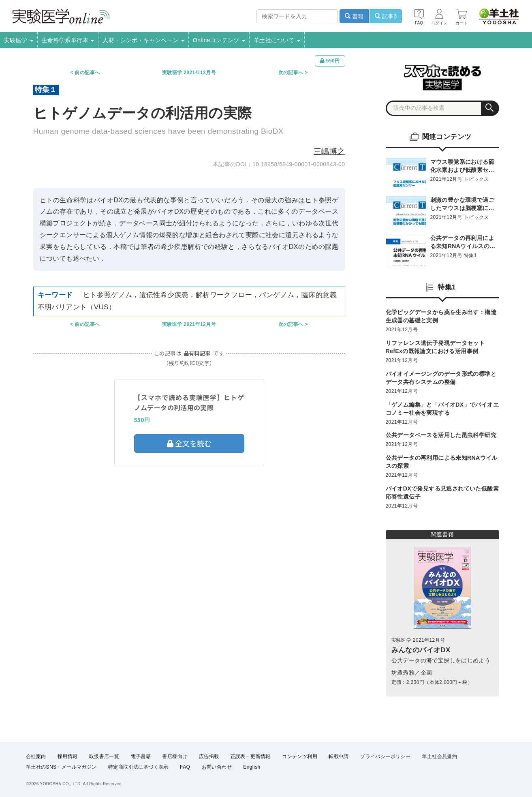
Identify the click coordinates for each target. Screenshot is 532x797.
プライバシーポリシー (385, 756)
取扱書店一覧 (104, 756)
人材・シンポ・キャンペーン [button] (143, 40)
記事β (386, 16)
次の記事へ (291, 73)
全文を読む (189, 443)
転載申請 (339, 756)
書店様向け (175, 756)
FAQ (185, 767)
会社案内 (36, 756)
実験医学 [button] (19, 40)
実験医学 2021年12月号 (189, 73)
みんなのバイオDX (421, 650)
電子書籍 (141, 756)
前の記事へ (87, 73)
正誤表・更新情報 (251, 756)
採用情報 (68, 756)
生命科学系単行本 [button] (68, 40)
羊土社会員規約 (439, 756)
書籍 (354, 16)
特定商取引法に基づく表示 (138, 767)
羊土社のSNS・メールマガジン (61, 767)
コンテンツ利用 (300, 756)
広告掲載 (209, 756)
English (252, 767)
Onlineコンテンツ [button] (219, 40)
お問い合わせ (217, 767)
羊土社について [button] (277, 40)
